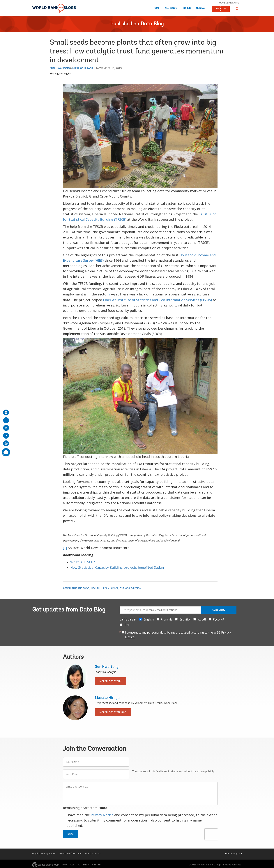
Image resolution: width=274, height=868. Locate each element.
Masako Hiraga (83, 68)
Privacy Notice (102, 815)
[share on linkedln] (6, 436)
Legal (35, 854)
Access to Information (70, 854)
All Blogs (171, 8)
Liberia (105, 588)
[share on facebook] (6, 420)
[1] (109, 295)
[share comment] (6, 452)
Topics (187, 8)
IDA (72, 865)
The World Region (131, 588)
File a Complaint (234, 854)
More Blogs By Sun (111, 681)
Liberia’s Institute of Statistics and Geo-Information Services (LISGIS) (157, 300)
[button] (237, 9)
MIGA (86, 865)
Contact (201, 8)
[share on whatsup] (6, 443)
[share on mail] (6, 413)
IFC (78, 865)
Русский (219, 619)
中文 (127, 625)
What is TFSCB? (83, 562)
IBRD (64, 865)
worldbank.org (229, 3)
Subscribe (219, 610)
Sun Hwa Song (60, 68)
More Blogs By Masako (113, 712)
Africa (115, 588)
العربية (202, 619)
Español (185, 619)
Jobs (87, 854)
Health (96, 588)
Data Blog (152, 24)
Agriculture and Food (76, 588)
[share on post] (6, 428)
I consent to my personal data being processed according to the (178, 635)
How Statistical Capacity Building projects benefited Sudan (117, 567)
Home (156, 8)
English (68, 74)
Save (70, 834)
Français (167, 619)
